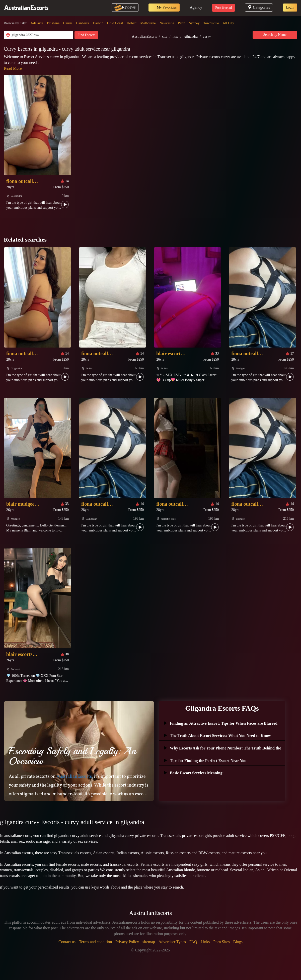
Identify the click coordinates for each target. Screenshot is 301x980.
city (165, 36)
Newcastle (167, 23)
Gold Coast (115, 23)
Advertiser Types (172, 942)
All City (229, 23)
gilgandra (191, 36)
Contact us (67, 942)
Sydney (194, 23)
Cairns (68, 23)
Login (290, 7)
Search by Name (275, 35)
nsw (175, 36)
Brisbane (53, 23)
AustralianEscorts (144, 36)
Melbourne (148, 23)
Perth (182, 23)
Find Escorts (86, 35)
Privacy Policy (127, 942)
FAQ (193, 942)
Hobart (132, 23)
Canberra (83, 23)
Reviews (125, 7)
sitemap (149, 942)
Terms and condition (95, 942)
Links (205, 942)
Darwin (98, 23)
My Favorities (164, 8)
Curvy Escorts (19, 49)
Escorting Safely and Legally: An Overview (72, 756)
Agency (196, 7)
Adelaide (37, 23)
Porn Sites (221, 942)
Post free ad (223, 8)
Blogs (238, 942)
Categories (259, 7)
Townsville (211, 23)
